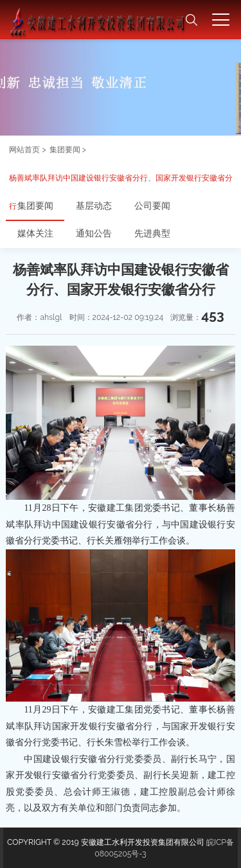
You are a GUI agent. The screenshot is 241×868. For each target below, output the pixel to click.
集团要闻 (35, 206)
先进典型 (152, 233)
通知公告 (94, 233)
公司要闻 (152, 206)
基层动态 (94, 206)
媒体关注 (35, 233)
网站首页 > (27, 149)
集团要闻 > (68, 149)
